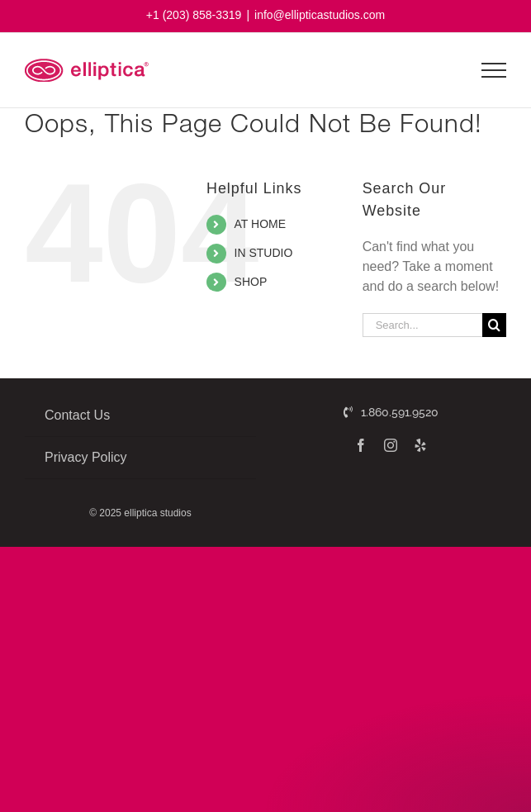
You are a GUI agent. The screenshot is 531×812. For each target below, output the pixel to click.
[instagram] (391, 445)
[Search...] (422, 325)
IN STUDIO (264, 253)
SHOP (251, 282)
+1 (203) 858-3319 (194, 15)
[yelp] (420, 445)
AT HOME (261, 224)
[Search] (494, 325)
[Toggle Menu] (494, 70)
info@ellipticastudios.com (320, 15)
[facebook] (361, 445)
